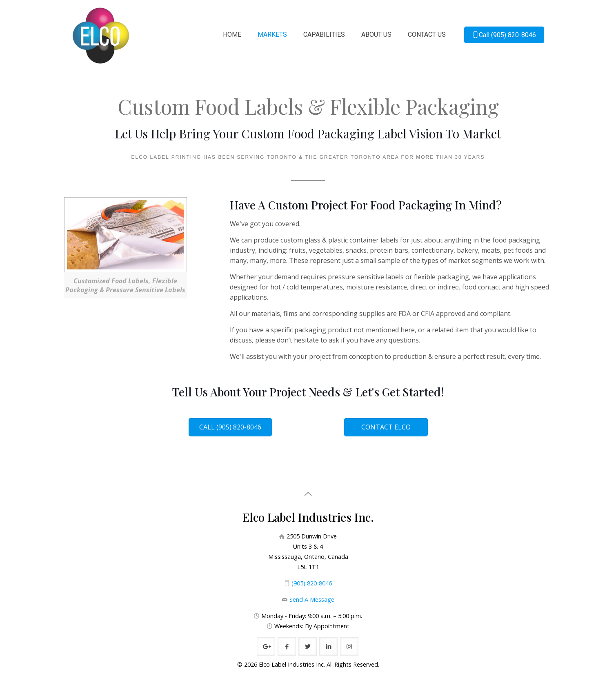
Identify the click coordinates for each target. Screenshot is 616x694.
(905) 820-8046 (312, 583)
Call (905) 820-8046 (504, 35)
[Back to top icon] (308, 494)
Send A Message (312, 599)
